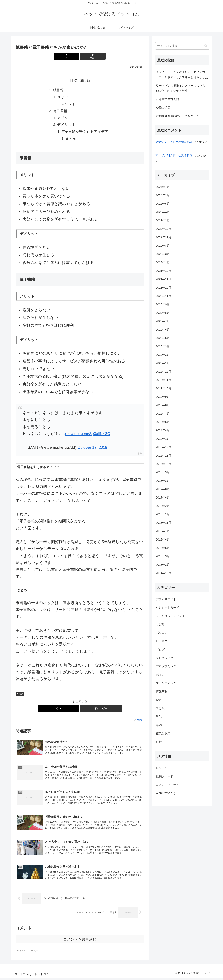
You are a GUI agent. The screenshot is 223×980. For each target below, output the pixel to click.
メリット (65, 97)
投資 (20, 694)
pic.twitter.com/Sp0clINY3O (87, 434)
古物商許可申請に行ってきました (178, 116)
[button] (91, 56)
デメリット (66, 104)
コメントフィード (167, 785)
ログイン (162, 768)
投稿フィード (165, 776)
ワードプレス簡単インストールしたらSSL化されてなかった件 (180, 88)
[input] (182, 46)
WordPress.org (166, 793)
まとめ (71, 139)
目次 (74, 80)
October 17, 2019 (92, 447)
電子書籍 (60, 111)
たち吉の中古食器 (167, 99)
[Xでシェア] (69, 56)
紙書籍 (58, 90)
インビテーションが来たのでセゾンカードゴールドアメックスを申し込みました (182, 75)
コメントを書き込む (80, 941)
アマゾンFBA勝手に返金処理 (174, 142)
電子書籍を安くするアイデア (85, 132)
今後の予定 (163, 108)
